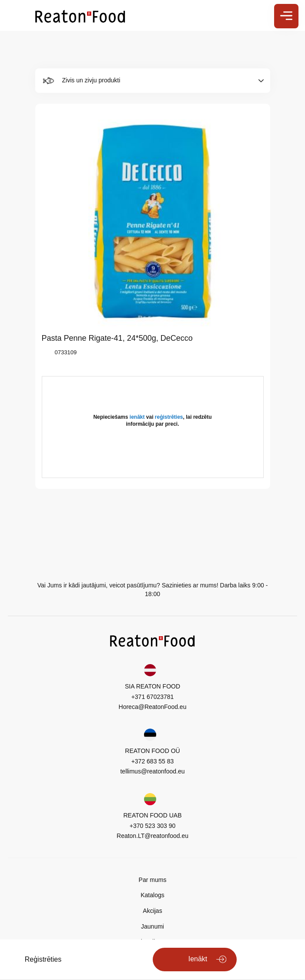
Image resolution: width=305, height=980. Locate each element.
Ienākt (198, 959)
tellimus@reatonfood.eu (152, 771)
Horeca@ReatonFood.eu (153, 707)
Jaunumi (152, 926)
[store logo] (80, 16)
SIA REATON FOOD (152, 686)
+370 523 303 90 (153, 826)
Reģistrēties (43, 959)
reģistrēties (169, 417)
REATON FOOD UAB (152, 815)
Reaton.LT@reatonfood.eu (152, 836)
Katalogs (152, 895)
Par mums (153, 880)
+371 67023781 (153, 697)
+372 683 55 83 (153, 761)
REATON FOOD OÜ (152, 751)
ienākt (137, 417)
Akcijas (152, 911)
